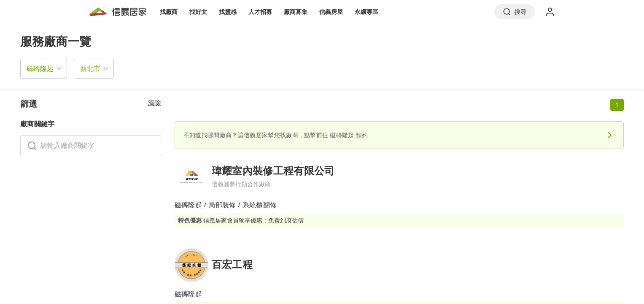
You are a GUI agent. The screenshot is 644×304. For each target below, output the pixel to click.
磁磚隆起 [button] (40, 68)
